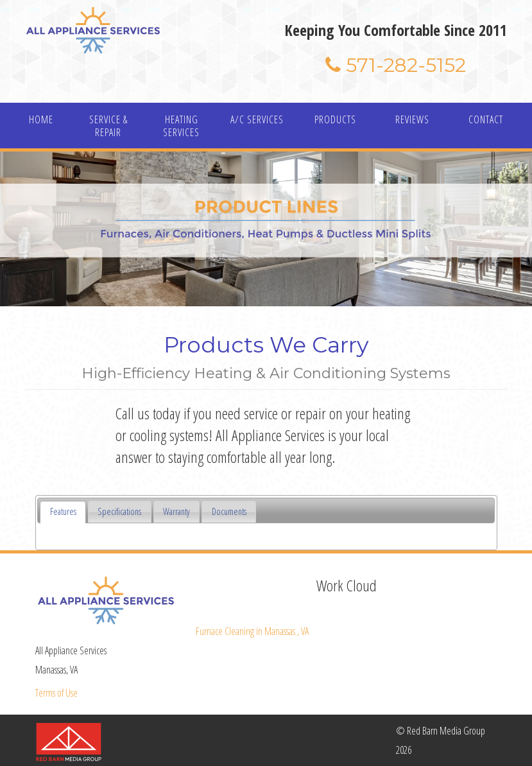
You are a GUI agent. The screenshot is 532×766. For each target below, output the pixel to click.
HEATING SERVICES (181, 126)
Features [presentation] (63, 511)
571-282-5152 (396, 65)
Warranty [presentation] (176, 511)
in (252, 631)
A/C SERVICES (257, 119)
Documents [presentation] (229, 511)
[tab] (63, 512)
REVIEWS (412, 119)
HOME (41, 119)
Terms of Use (56, 693)
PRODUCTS (335, 119)
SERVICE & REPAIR (108, 126)
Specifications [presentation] (119, 511)
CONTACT (486, 119)
